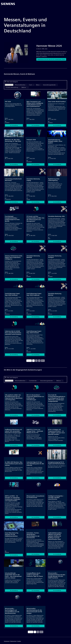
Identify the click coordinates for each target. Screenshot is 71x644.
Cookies (19, 641)
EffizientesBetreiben (21, 85)
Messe (39, 85)
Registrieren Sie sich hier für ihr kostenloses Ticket (52, 60)
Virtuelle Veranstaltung (13, 87)
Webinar (25, 87)
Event (32, 85)
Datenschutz (13, 641)
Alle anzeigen (9, 85)
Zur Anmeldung (14, 125)
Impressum (7, 641)
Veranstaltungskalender (50, 85)
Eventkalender (34, 381)
